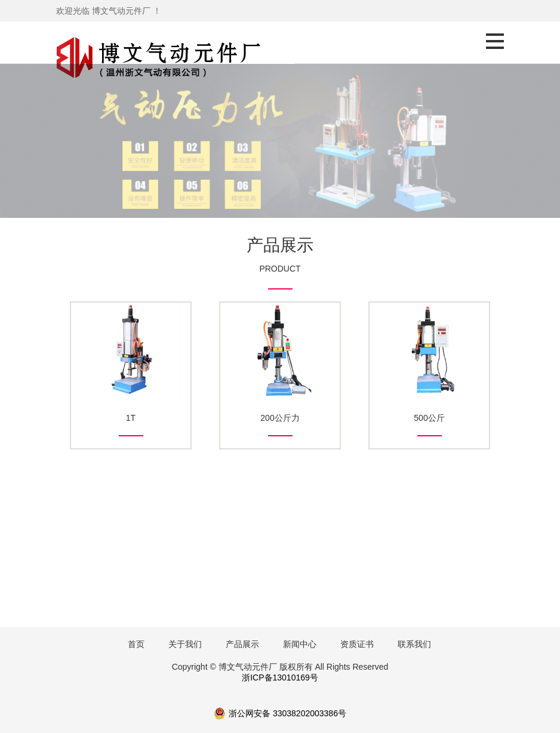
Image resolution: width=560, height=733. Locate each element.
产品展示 (242, 644)
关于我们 (185, 644)
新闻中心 (300, 644)
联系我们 (414, 644)
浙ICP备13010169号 (280, 677)
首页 (136, 644)
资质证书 (357, 644)
